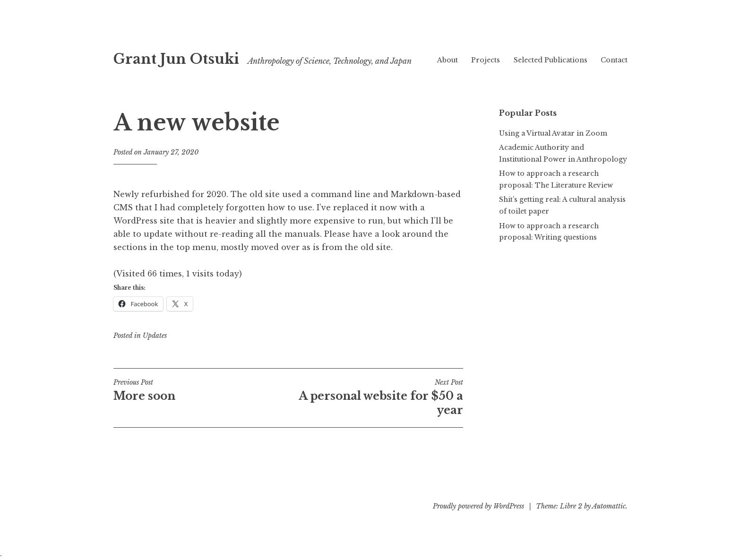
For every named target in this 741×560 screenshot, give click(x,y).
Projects (486, 60)
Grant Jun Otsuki (176, 59)
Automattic (609, 506)
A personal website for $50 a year (376, 397)
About (448, 60)
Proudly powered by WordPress (478, 506)
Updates (155, 336)
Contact (614, 60)
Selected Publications (551, 60)
